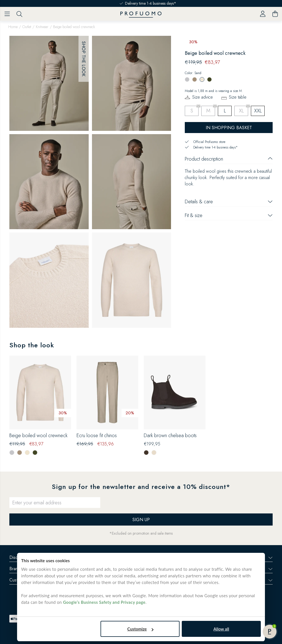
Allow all (221, 629)
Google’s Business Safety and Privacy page (104, 602)
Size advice (203, 97)
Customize (140, 629)
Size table (238, 97)
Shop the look (84, 59)
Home (13, 27)
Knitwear (42, 27)
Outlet (27, 27)
